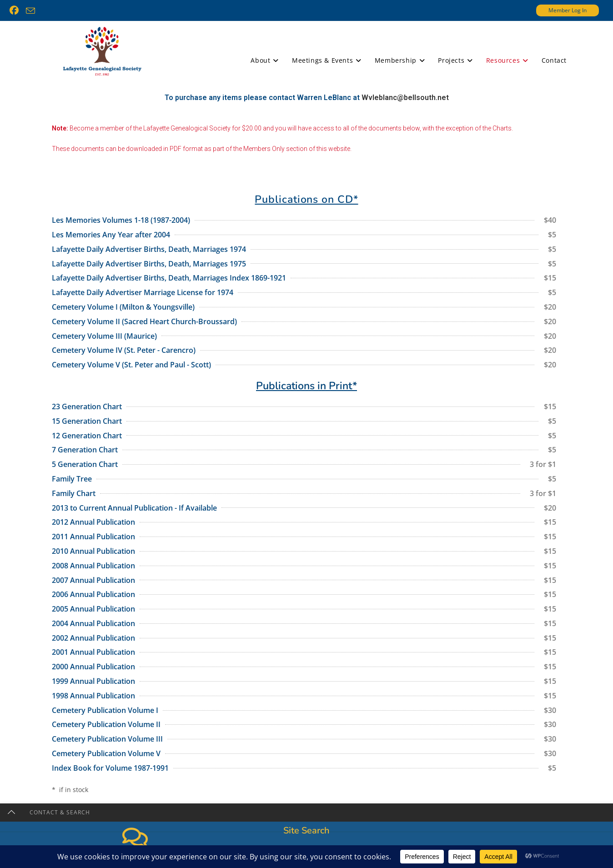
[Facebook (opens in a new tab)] (16, 10)
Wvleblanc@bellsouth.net (405, 115)
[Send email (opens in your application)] (30, 11)
